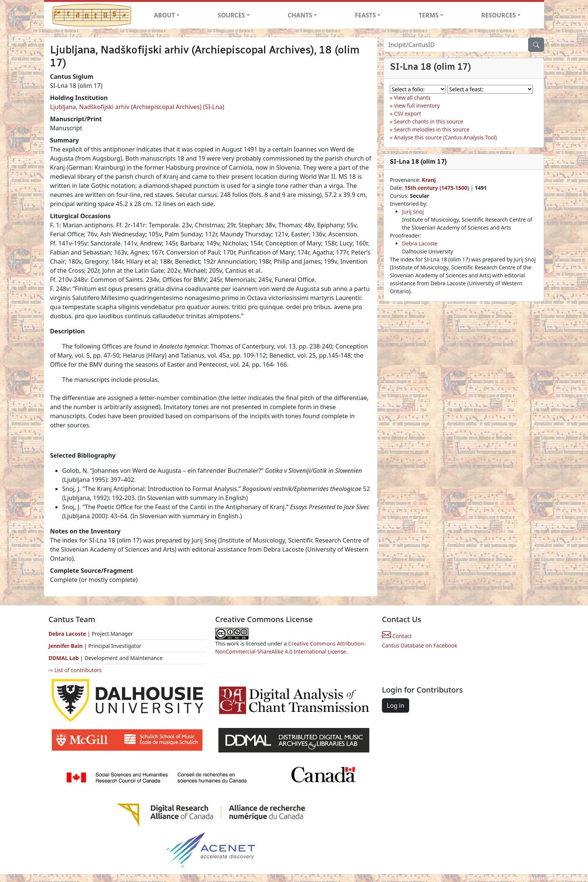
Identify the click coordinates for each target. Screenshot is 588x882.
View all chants (412, 98)
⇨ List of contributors (75, 670)
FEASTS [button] (366, 15)
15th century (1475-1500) (437, 188)
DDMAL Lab (64, 658)
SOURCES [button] (231, 15)
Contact (397, 636)
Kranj (429, 180)
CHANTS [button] (300, 15)
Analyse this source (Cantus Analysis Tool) (446, 137)
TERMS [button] (429, 15)
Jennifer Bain (66, 646)
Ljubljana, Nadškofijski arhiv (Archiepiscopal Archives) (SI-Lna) (137, 107)
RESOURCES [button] (499, 15)
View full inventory (417, 106)
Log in (396, 705)
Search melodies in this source (432, 129)
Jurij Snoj (413, 212)
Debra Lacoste (420, 243)
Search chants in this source (429, 121)
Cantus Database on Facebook (420, 645)
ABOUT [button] (164, 15)
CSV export (408, 113)
